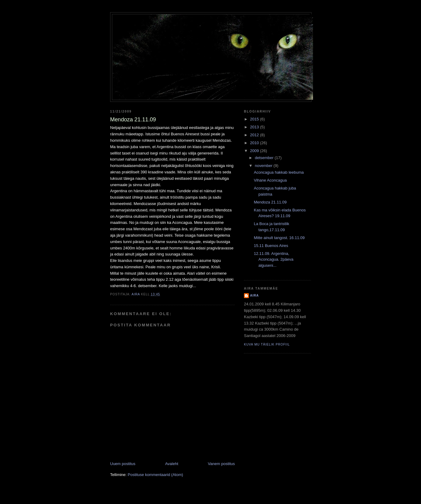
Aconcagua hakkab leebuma (279, 172)
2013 (255, 127)
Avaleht (172, 464)
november (264, 166)
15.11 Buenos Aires (271, 246)
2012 (255, 135)
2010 (255, 143)
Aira (254, 295)
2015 (255, 119)
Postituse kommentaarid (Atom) (155, 475)
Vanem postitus (221, 464)
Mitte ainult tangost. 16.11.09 (279, 238)
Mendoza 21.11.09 (270, 202)
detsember (265, 158)
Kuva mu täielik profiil (267, 344)
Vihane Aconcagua (270, 180)
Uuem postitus (123, 464)
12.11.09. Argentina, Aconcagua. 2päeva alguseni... (273, 259)
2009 (255, 151)
